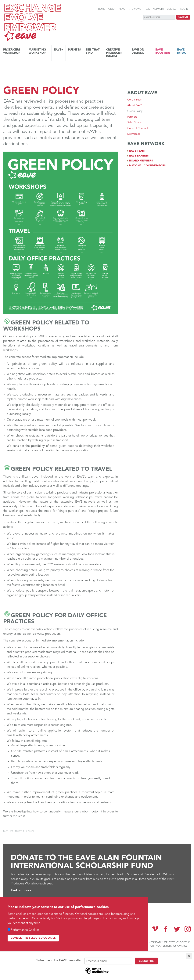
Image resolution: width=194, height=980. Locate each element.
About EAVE (135, 105)
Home (102, 9)
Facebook (166, 929)
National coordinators (147, 166)
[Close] (189, 956)
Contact (172, 9)
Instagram (188, 929)
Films (147, 9)
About (112, 9)
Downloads (134, 134)
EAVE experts (139, 156)
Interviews (134, 9)
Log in (184, 9)
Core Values (134, 100)
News (122, 9)
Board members (141, 161)
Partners (132, 117)
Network (158, 9)
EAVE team (137, 151)
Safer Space (134, 123)
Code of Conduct (138, 128)
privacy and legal (79, 919)
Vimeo (155, 929)
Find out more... (22, 891)
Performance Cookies (25, 930)
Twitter (177, 929)
